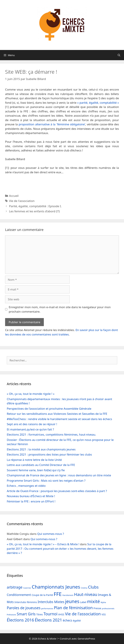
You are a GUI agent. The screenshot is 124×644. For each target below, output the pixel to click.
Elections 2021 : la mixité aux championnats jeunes (41, 449)
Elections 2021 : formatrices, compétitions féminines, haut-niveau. (51, 434)
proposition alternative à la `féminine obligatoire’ (52, 124)
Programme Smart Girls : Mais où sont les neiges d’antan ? (46, 481)
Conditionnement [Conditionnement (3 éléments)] (19, 595)
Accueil (14, 196)
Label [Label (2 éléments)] (83, 602)
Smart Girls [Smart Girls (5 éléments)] (26, 614)
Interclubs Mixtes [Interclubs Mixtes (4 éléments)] (51, 602)
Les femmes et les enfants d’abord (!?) (34, 211)
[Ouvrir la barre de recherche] (119, 55)
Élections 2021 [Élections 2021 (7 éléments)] (48, 620)
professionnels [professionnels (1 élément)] (108, 609)
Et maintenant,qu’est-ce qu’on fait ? (30, 429)
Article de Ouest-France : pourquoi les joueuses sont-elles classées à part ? (57, 491)
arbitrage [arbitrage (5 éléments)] (15, 587)
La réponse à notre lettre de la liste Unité (34, 460)
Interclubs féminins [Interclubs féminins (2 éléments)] (26, 602)
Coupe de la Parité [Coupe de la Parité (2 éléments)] (42, 595)
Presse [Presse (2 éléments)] (97, 608)
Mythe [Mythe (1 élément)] (103, 602)
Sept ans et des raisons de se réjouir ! (32, 424)
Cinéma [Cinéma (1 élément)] (84, 588)
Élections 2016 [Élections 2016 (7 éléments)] (20, 620)
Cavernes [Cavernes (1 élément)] (27, 588)
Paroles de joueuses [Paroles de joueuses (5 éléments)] (24, 608)
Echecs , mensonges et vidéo (26, 486)
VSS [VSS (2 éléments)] (104, 614)
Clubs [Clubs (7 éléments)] (93, 587)
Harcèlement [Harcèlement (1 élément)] (68, 595)
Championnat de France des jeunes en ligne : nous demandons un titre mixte (59, 475)
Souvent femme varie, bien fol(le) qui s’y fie (36, 470)
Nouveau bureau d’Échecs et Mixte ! (31, 496)
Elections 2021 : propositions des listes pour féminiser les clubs (49, 454)
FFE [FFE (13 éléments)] (58, 594)
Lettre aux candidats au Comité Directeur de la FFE (41, 465)
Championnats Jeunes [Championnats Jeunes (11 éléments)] (56, 587)
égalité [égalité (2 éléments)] (77, 620)
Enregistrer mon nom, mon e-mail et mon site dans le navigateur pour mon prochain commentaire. (60, 309)
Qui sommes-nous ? (51, 534)
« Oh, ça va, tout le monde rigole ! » (31, 394)
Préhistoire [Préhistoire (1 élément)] (11, 615)
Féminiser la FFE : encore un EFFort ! (31, 501)
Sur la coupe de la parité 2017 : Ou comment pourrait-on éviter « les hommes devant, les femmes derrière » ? (60, 548)
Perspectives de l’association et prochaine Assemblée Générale (49, 409)
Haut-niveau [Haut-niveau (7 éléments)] (86, 594)
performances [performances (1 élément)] (47, 609)
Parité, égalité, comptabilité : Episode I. (35, 206)
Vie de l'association (22, 201)
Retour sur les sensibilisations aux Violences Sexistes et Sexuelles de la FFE (57, 414)
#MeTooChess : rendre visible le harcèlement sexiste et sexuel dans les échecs (59, 419)
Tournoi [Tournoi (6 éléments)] (50, 614)
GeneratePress (86, 639)
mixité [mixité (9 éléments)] (93, 601)
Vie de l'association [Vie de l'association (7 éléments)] (83, 614)
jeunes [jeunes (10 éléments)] (72, 601)
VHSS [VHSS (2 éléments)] (61, 614)
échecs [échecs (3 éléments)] (67, 620)
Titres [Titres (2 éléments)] (40, 614)
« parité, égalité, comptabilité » (98, 103)
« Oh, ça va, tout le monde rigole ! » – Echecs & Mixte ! (43, 544)
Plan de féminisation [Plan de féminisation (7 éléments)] (73, 608)
